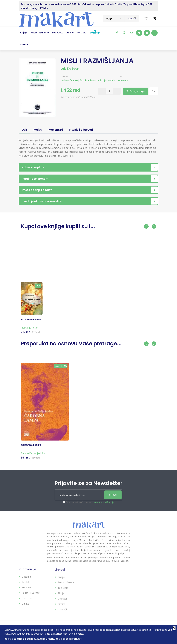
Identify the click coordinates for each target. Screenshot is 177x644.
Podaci (38, 130)
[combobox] (114, 18)
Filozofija (123, 81)
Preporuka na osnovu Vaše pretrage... (72, 343)
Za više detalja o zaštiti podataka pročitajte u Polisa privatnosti (43, 639)
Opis (25, 130)
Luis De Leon (70, 69)
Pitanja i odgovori (81, 130)
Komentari (56, 130)
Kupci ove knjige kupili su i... (59, 226)
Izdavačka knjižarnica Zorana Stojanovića (88, 80)
